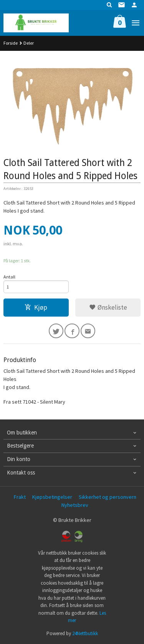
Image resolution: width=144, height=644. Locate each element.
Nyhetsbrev (75, 505)
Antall (9, 277)
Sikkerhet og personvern (108, 497)
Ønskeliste (108, 307)
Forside (11, 43)
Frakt (20, 497)
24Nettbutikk (85, 633)
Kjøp (36, 307)
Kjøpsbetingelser (52, 497)
